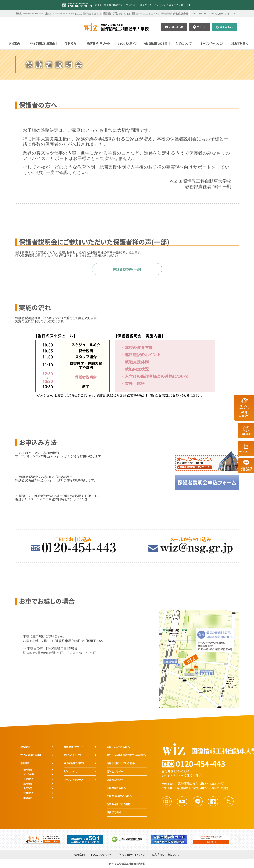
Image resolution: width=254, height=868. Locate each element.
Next (239, 839)
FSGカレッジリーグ (102, 855)
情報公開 (80, 855)
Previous (15, 839)
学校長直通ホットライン (132, 855)
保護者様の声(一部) (127, 269)
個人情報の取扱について (166, 855)
